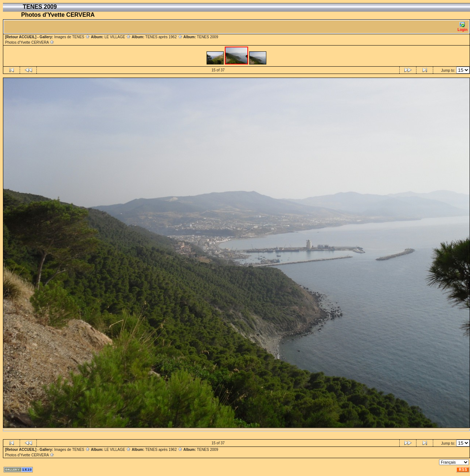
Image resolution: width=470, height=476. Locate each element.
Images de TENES (72, 37)
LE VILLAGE (118, 37)
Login (463, 27)
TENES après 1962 (164, 37)
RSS (463, 470)
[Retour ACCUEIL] (21, 37)
